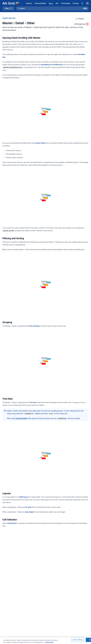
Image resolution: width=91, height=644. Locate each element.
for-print (28, 507)
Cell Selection (12, 523)
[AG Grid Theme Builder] (40, 3)
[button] (52, 8)
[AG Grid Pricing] (76, 3)
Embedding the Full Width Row (52, 65)
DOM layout (24, 497)
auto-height (30, 512)
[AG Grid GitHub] (88, 3)
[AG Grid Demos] (29, 3)
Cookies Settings (78, 642)
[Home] (11, 3)
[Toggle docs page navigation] (8, 8)
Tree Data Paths (21, 418)
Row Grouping (34, 326)
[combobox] (81, 19)
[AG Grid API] (57, 3)
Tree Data (33, 402)
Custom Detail (40, 143)
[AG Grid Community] (66, 3)
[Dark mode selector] (82, 3)
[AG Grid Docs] (51, 3)
